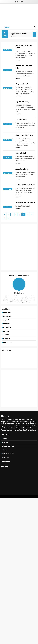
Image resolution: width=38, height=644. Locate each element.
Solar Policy (8, 50)
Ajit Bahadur (19, 293)
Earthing (4, 439)
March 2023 (7, 339)
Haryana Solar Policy (23, 84)
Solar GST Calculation (8, 446)
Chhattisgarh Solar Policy (24, 135)
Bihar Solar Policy (21, 153)
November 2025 (8, 316)
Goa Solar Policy (21, 119)
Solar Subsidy (6, 457)
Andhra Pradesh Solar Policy (25, 185)
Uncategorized (6, 461)
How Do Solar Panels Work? (25, 202)
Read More (18, 60)
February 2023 (7, 342)
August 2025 (7, 320)
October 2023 (7, 327)
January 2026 (7, 312)
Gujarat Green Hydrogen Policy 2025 (19, 34)
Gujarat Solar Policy (22, 102)
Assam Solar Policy (22, 169)
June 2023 (6, 331)
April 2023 (6, 335)
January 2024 (7, 324)
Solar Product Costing (8, 454)
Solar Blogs (8, 207)
